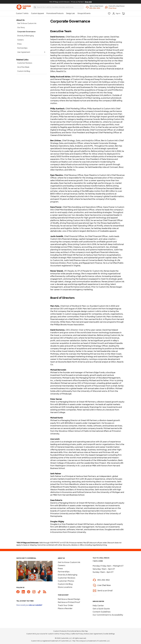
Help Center (98, 606)
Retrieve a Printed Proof (69, 602)
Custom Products (60, 631)
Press (60, 569)
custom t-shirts (53, 634)
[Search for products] (57, 7)
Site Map (85, 631)
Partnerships (64, 572)
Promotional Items (74, 631)
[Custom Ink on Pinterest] (29, 592)
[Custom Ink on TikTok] (39, 592)
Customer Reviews (67, 578)
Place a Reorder (65, 608)
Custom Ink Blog (65, 584)
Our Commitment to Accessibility (108, 615)
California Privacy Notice (80, 634)
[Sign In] (116, 14)
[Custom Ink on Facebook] (18, 592)
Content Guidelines (102, 612)
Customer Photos (66, 581)
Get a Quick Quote (101, 609)
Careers (62, 565)
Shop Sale (88, 2)
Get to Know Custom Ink (69, 562)
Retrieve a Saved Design (69, 599)
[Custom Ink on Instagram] (34, 592)
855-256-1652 (104, 580)
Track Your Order (66, 605)
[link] (24, 7)
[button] (117, 8)
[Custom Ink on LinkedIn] (23, 592)
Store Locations (65, 587)
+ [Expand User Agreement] (45, 52)
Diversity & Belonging (68, 575)
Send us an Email (105, 591)
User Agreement (96, 634)
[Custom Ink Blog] (45, 592)
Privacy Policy (65, 634)
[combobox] (58, 7)
